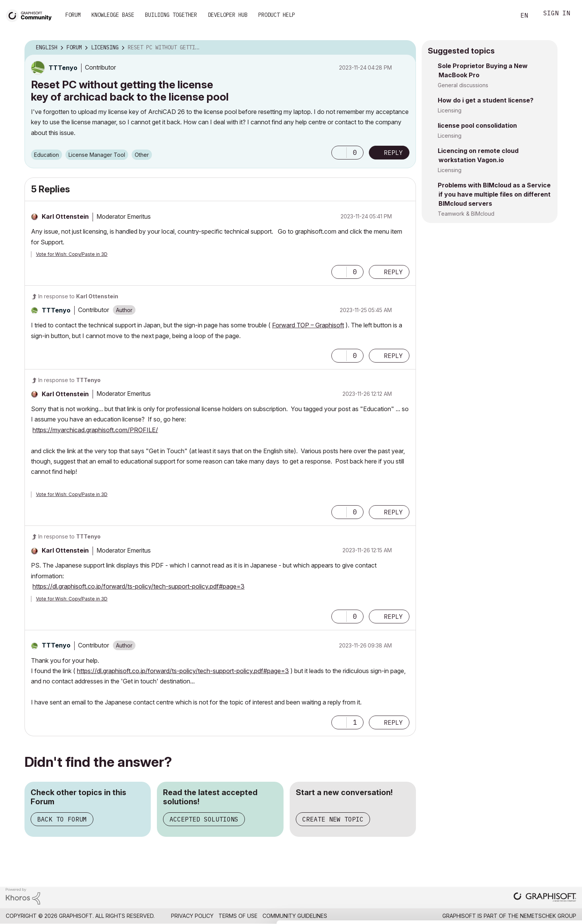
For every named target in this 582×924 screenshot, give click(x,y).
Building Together (171, 15)
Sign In (557, 14)
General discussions (463, 85)
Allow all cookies (538, 864)
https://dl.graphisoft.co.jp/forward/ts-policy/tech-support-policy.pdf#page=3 (139, 586)
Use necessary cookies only (538, 906)
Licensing (450, 110)
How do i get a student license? (486, 100)
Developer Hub (228, 15)
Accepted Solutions (204, 819)
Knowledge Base (113, 15)
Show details (303, 914)
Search (501, 16)
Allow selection (538, 882)
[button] (339, 153)
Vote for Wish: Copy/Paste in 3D (72, 254)
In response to (78, 296)
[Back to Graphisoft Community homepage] (31, 15)
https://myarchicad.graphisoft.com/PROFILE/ (95, 430)
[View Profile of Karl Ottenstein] (65, 216)
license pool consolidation (477, 125)
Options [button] (405, 48)
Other (142, 155)
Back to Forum (62, 819)
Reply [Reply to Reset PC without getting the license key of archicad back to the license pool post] (393, 153)
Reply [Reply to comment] (393, 272)
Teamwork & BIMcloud (466, 214)
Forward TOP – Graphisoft (308, 325)
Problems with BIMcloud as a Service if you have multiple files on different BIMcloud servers (494, 194)
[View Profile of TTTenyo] (63, 68)
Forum (73, 15)
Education (46, 155)
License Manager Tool (97, 155)
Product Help (277, 15)
